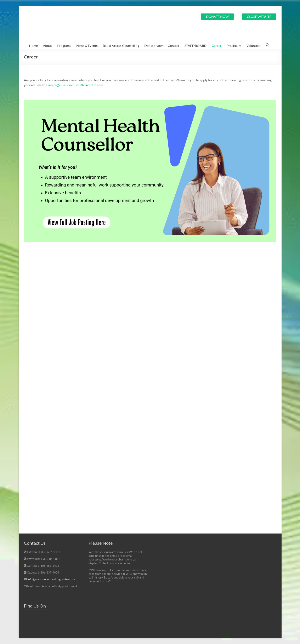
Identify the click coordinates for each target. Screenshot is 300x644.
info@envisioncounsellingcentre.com (51, 579)
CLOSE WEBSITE (259, 16)
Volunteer (253, 45)
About (47, 45)
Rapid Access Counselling (121, 45)
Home (33, 45)
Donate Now (153, 45)
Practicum (234, 45)
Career (217, 45)
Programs (64, 45)
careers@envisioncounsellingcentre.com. (75, 85)
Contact (174, 45)
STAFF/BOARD (196, 45)
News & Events (87, 45)
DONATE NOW (217, 16)
